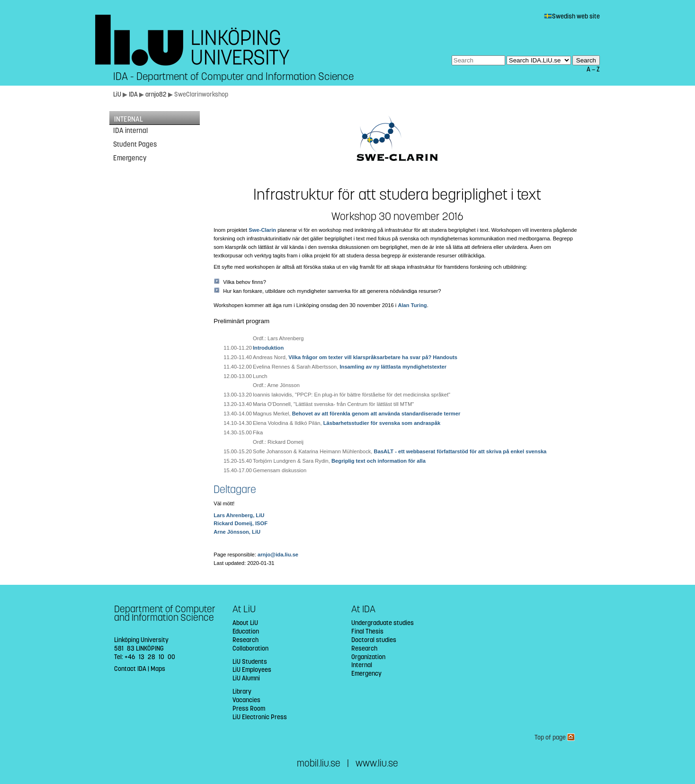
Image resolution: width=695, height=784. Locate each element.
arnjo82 (157, 94)
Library (242, 692)
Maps (158, 669)
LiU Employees (252, 670)
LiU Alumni (246, 678)
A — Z (593, 69)
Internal (362, 665)
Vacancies (246, 700)
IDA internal (130, 131)
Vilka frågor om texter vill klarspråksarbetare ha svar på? (360, 357)
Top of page (555, 737)
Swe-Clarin (262, 230)
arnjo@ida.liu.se (278, 555)
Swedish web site (572, 16)
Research (245, 640)
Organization (368, 657)
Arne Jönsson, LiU (237, 532)
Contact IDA (130, 669)
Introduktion (268, 348)
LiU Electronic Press (260, 717)
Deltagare (235, 489)
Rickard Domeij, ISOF (241, 523)
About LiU (245, 623)
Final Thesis (367, 631)
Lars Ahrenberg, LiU (239, 515)
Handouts (445, 357)
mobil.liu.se (319, 763)
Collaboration (250, 648)
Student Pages (135, 144)
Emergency (130, 158)
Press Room (249, 709)
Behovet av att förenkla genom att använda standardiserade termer (376, 414)
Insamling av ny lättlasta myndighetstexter (393, 367)
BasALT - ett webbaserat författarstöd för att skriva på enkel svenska (460, 451)
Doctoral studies (374, 640)
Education (246, 631)
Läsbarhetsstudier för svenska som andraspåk (382, 423)
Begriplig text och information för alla (379, 461)
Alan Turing (412, 305)
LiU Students (250, 662)
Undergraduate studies (383, 623)
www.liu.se (377, 763)
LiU (117, 94)
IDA (134, 94)
